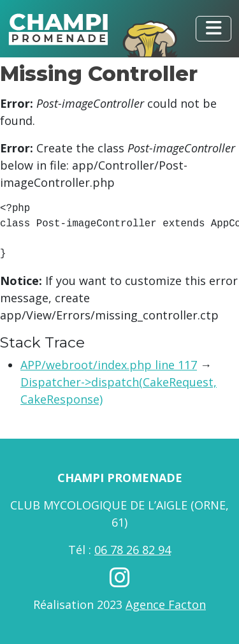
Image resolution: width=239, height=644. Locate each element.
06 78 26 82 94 (133, 550)
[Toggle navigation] (214, 29)
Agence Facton (166, 604)
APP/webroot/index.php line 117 (109, 365)
